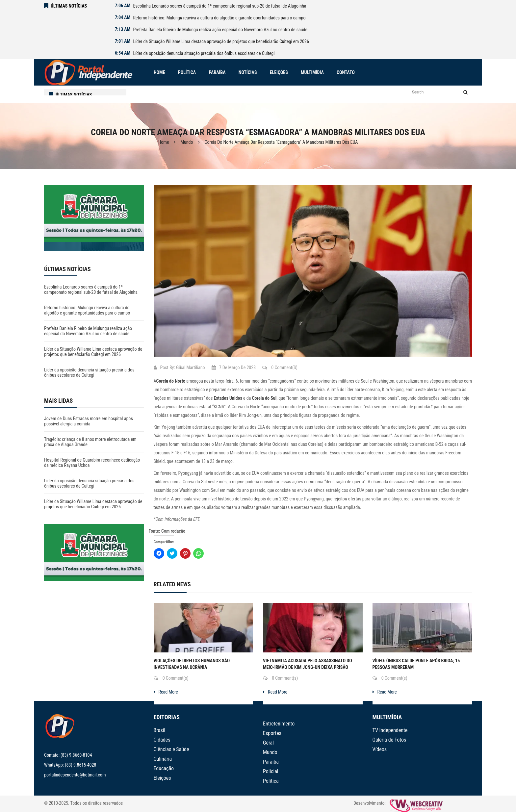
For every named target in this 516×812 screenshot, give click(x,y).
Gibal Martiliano (191, 368)
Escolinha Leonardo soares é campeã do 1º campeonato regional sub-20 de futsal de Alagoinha (219, 6)
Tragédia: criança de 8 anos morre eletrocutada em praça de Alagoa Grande (90, 442)
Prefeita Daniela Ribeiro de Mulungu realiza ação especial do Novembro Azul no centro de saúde (220, 30)
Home (164, 142)
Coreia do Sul (264, 398)
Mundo (187, 142)
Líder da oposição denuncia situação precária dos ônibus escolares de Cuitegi (204, 53)
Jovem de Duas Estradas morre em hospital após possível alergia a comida (89, 421)
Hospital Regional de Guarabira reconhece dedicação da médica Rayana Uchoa (92, 463)
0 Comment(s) (280, 368)
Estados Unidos (228, 398)
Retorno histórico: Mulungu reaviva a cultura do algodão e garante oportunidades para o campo (219, 18)
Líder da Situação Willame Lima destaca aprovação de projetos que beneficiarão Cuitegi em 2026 (221, 41)
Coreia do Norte (171, 381)
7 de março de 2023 (234, 368)
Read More (166, 692)
